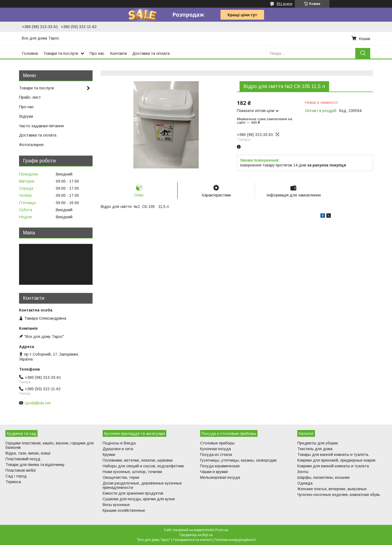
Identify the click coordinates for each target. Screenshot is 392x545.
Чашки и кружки (214, 472)
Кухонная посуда (215, 449)
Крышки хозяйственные (124, 510)
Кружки (109, 455)
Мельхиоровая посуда (220, 477)
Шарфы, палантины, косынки (323, 477)
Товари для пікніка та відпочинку (35, 465)
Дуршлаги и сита (118, 449)
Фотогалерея (31, 145)
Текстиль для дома (315, 449)
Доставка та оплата (151, 53)
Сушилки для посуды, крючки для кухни (139, 499)
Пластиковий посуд (23, 459)
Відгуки (26, 116)
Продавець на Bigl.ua (196, 535)
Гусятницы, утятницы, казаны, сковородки (238, 460)
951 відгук (284, 4)
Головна (30, 53)
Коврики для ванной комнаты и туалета (333, 466)
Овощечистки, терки (121, 477)
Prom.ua (222, 530)
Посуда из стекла (216, 455)
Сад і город (16, 476)
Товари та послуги (61, 53)
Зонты (303, 472)
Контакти (118, 53)
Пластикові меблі (21, 470)
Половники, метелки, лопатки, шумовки (138, 460)
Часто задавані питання (41, 126)
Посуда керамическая (220, 466)
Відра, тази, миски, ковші (28, 453)
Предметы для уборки (318, 443)
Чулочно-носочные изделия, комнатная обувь (339, 495)
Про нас (97, 53)
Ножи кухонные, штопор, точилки (132, 472)
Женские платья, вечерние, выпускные (332, 489)
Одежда (305, 483)
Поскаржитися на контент (192, 540)
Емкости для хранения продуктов (133, 493)
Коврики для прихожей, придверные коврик (336, 460)
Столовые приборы (217, 443)
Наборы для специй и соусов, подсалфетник (143, 466)
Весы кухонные (116, 505)
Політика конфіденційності (235, 540)
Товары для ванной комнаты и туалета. (333, 455)
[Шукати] (363, 53)
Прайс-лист (30, 97)
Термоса (13, 482)
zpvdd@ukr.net (38, 403)
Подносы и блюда (119, 443)
